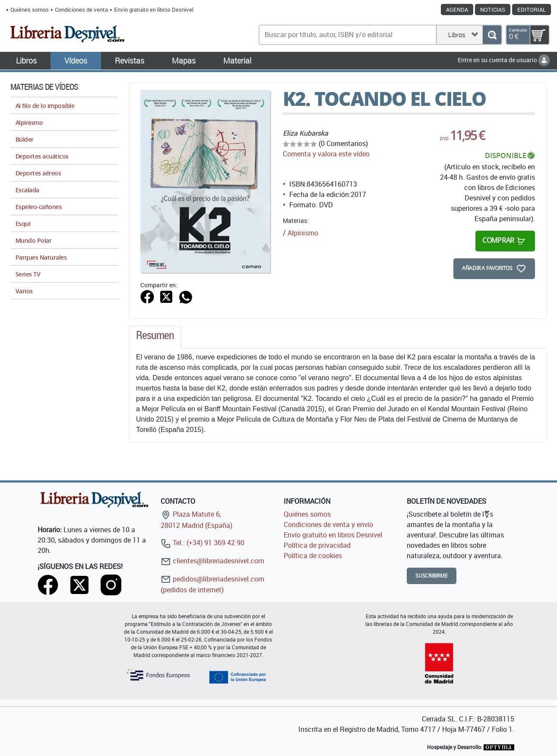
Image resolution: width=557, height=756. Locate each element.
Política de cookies (313, 556)
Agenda (457, 10)
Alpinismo (303, 233)
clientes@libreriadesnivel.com (212, 561)
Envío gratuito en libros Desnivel (154, 10)
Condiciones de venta (81, 10)
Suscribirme (432, 576)
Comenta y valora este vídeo (326, 154)
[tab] (155, 337)
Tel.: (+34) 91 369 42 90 (203, 543)
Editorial (532, 10)
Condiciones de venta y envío (328, 524)
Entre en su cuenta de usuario (504, 60)
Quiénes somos (30, 10)
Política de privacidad (317, 545)
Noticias (493, 10)
